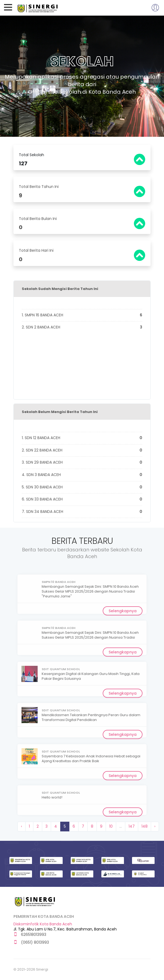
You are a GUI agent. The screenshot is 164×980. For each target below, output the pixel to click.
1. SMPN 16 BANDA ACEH (82, 315)
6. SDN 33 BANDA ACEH (82, 499)
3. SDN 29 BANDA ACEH (82, 463)
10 (111, 826)
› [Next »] (155, 826)
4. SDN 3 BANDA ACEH (82, 475)
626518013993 (30, 935)
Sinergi (38, 8)
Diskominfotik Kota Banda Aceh (43, 924)
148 (145, 826)
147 (132, 826)
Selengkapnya (123, 611)
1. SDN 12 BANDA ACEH (82, 438)
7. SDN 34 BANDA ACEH (82, 512)
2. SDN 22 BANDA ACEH (82, 450)
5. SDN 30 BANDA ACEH (82, 487)
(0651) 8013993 (31, 942)
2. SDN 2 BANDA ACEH (82, 327)
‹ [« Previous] (22, 826)
